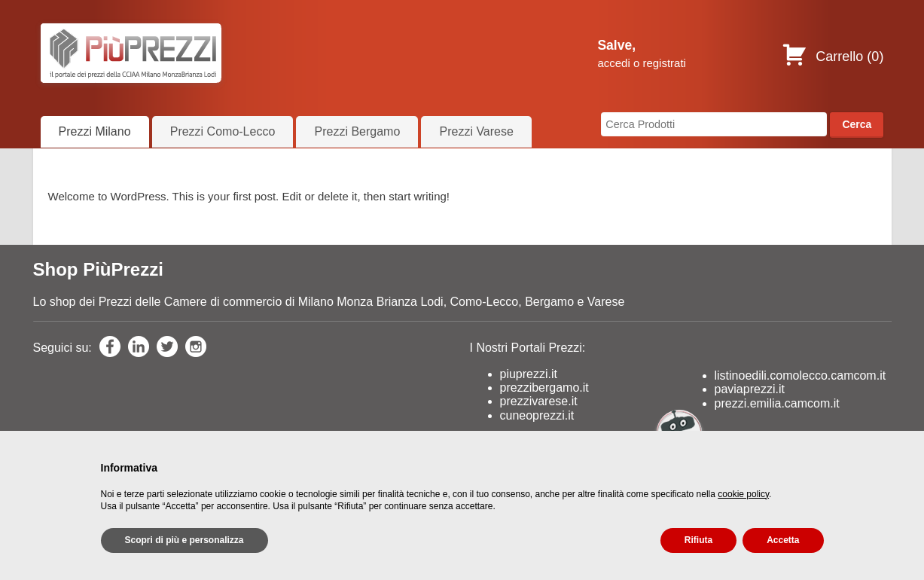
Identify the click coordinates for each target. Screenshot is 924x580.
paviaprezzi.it (750, 389)
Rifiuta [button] (698, 540)
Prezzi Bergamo (357, 131)
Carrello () (833, 56)
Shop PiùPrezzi (98, 269)
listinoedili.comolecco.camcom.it (800, 375)
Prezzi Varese (476, 131)
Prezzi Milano (95, 131)
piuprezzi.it (529, 374)
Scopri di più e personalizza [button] (184, 540)
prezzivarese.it (539, 401)
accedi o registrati (642, 63)
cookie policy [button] (743, 494)
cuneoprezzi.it (537, 415)
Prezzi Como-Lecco (223, 131)
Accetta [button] (783, 540)
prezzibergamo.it (544, 388)
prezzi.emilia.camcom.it (777, 403)
